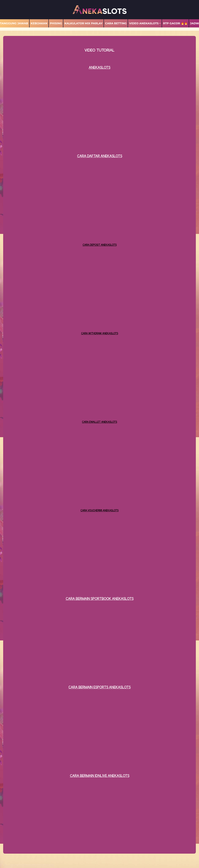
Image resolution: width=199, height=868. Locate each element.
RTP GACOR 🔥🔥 (175, 23)
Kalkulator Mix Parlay (83, 23)
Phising (56, 23)
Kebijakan (39, 23)
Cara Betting (116, 23)
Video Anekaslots (144, 23)
